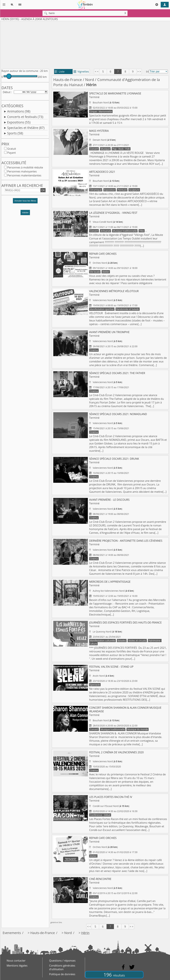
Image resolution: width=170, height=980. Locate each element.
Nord (90, 80)
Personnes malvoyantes (22, 172)
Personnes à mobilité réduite (25, 168)
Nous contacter (16, 961)
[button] (25, 203)
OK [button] (43, 191)
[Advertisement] (85, 44)
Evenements (12, 933)
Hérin (85, 933)
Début (7, 92)
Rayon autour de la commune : (21, 71)
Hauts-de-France (68, 80)
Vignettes (81, 72)
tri (147, 72)
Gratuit (12, 149)
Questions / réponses (62, 961)
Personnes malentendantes (24, 176)
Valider (25, 213)
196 (114, 975)
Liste (60, 72)
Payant (12, 153)
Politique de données (62, 974)
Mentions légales (17, 966)
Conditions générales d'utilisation (62, 967)
